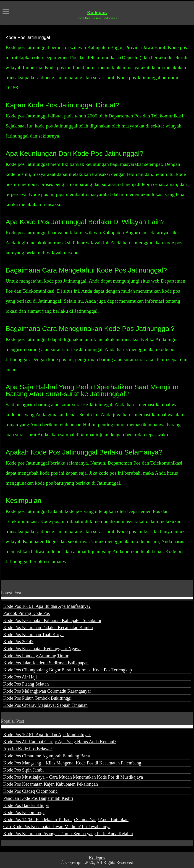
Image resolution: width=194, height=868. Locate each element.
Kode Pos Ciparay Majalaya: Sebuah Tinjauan (45, 705)
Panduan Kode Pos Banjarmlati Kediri (38, 798)
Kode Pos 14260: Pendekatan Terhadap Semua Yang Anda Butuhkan (66, 819)
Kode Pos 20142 (18, 642)
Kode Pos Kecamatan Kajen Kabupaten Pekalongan (51, 784)
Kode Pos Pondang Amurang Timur (36, 656)
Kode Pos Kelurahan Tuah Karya (33, 634)
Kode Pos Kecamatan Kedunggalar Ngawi (42, 649)
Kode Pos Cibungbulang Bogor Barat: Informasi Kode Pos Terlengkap (68, 670)
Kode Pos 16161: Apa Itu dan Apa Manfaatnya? (47, 606)
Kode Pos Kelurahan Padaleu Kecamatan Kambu (48, 627)
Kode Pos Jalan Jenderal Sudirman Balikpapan (46, 663)
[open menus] (6, 12)
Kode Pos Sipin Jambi (23, 770)
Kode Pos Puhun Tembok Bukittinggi (37, 698)
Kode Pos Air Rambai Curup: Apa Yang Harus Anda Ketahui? (60, 742)
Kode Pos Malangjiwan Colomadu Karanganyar (47, 691)
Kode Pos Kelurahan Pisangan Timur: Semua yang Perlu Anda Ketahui (68, 834)
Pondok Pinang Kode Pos (26, 613)
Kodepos (97, 13)
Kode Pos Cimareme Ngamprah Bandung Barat (47, 756)
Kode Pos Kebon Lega (24, 812)
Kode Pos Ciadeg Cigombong (30, 791)
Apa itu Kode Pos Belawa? (28, 749)
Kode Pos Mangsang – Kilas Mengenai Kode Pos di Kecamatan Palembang (72, 763)
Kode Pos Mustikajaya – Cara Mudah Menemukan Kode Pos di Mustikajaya (73, 777)
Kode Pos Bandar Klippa (26, 805)
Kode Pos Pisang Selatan (26, 684)
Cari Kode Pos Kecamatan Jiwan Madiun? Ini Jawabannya (57, 826)
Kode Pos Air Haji (20, 677)
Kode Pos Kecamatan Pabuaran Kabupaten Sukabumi (52, 620)
